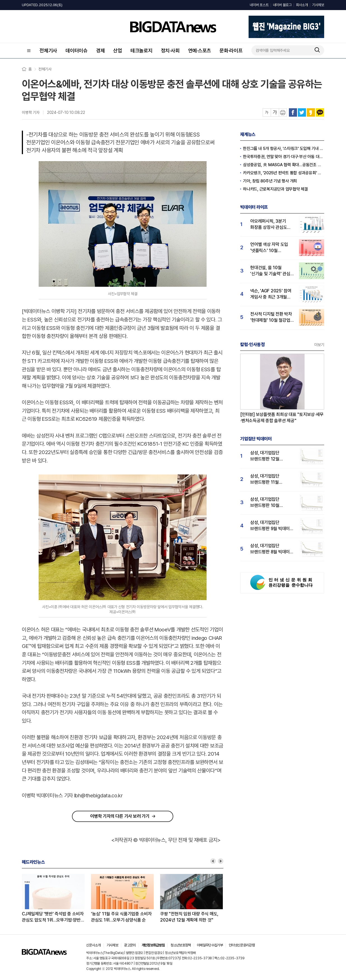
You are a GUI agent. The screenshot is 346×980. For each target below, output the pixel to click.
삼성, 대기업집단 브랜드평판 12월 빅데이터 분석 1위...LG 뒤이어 (270, 456)
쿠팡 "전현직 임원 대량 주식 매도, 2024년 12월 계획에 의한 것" (189, 917)
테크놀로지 (142, 50)
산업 (118, 50)
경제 (100, 50)
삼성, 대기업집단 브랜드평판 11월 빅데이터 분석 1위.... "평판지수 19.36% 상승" (268, 479)
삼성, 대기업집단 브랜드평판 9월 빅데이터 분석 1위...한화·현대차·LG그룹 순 (272, 526)
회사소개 (302, 5)
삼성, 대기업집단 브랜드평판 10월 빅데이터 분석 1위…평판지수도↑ (267, 503)
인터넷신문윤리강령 (242, 945)
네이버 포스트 (259, 5)
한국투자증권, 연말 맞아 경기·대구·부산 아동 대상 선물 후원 (284, 157)
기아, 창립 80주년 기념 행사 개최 (270, 181)
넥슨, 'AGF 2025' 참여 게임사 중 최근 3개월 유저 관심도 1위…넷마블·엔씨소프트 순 (272, 294)
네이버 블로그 (282, 5)
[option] (56, 899)
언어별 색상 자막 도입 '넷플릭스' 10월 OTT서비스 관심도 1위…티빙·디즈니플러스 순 (272, 248)
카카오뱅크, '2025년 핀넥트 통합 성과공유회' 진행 (284, 173)
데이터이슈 (77, 50)
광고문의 (130, 945)
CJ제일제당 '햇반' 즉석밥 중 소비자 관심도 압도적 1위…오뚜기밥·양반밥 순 (53, 917)
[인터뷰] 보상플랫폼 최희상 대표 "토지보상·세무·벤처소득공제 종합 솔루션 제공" (282, 418)
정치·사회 (170, 50)
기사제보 (318, 5)
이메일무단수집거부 (210, 945)
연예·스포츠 (200, 50)
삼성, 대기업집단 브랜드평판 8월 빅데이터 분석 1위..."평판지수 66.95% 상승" (272, 549)
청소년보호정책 (181, 945)
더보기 (319, 345)
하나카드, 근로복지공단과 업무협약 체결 (275, 189)
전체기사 (48, 50)
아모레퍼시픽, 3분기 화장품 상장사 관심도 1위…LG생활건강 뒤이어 (272, 225)
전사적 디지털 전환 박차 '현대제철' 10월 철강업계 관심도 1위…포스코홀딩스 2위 (272, 317)
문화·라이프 (231, 50)
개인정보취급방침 (153, 945)
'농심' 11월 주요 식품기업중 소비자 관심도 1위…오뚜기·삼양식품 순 (121, 917)
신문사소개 (93, 945)
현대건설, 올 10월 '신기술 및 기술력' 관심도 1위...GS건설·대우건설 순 (272, 271)
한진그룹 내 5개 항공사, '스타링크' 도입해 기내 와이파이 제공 (284, 149)
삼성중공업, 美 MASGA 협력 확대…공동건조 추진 (284, 165)
